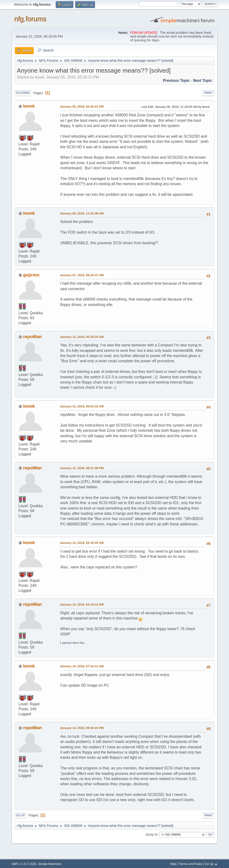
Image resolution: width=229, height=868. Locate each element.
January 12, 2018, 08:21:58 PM (82, 468)
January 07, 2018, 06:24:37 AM (82, 275)
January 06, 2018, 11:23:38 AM (82, 213)
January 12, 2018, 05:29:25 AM (82, 337)
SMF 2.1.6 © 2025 (24, 864)
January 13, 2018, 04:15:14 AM (82, 604)
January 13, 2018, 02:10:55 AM (82, 543)
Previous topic (176, 81)
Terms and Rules (191, 864)
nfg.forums (30, 19)
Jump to (152, 834)
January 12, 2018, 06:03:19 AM (82, 406)
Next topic (203, 81)
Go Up (20, 816)
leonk (29, 106)
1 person (66, 643)
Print (208, 93)
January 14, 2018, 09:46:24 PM (82, 728)
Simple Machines (50, 864)
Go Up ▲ (211, 864)
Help (173, 864)
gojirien (31, 275)
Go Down (23, 93)
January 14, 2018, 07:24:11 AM (82, 666)
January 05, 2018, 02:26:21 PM (82, 107)
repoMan (33, 337)
